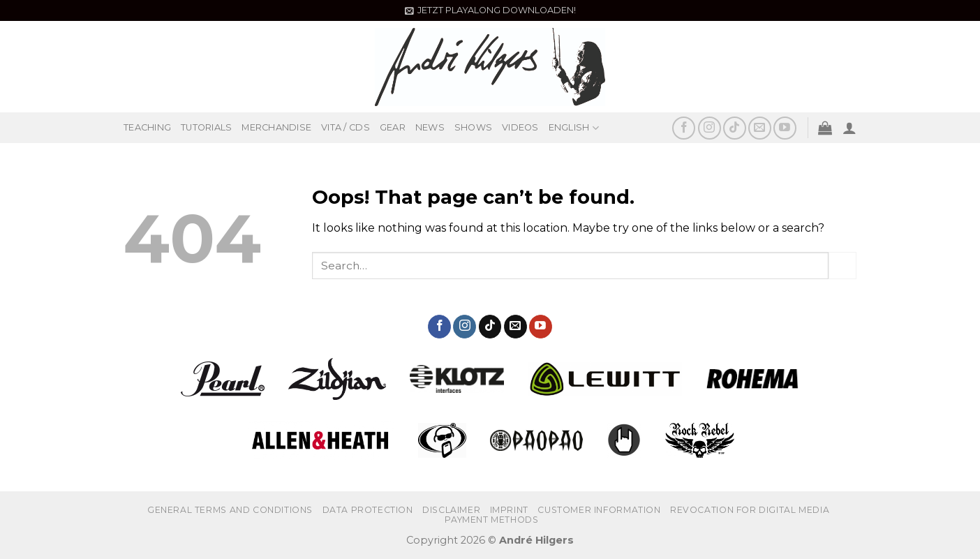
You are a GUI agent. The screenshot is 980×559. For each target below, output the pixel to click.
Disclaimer (451, 510)
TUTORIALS (206, 127)
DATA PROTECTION (368, 510)
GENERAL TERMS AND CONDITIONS (230, 510)
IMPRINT (509, 510)
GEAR (393, 127)
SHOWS (473, 127)
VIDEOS (520, 127)
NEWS (430, 127)
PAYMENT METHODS (491, 520)
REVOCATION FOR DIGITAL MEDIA (750, 510)
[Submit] (842, 266)
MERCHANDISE (276, 127)
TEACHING (147, 127)
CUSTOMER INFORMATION (599, 510)
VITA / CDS (346, 127)
